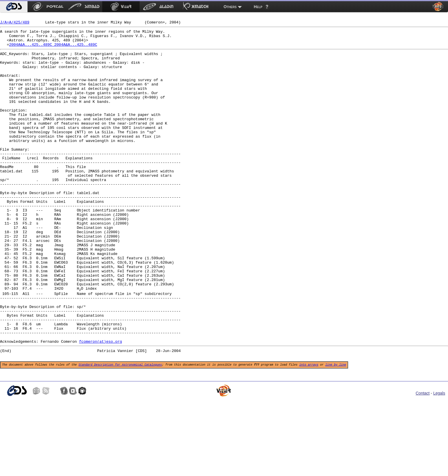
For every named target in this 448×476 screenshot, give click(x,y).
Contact (423, 460)
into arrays (309, 431)
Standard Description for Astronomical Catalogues (120, 431)
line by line (336, 431)
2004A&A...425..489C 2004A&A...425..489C (53, 50)
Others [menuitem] (230, 7)
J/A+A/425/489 (15, 24)
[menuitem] (14, 7)
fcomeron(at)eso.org (100, 405)
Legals (439, 460)
